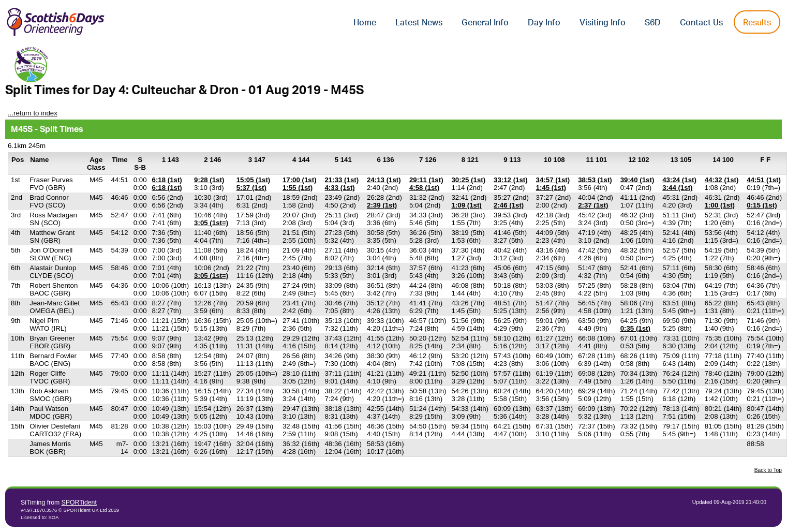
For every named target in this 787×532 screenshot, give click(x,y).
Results (757, 23)
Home (365, 23)
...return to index (33, 113)
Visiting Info (603, 23)
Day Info (544, 23)
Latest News (419, 23)
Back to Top (768, 470)
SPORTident (79, 503)
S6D (653, 23)
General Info (485, 23)
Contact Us (701, 23)
